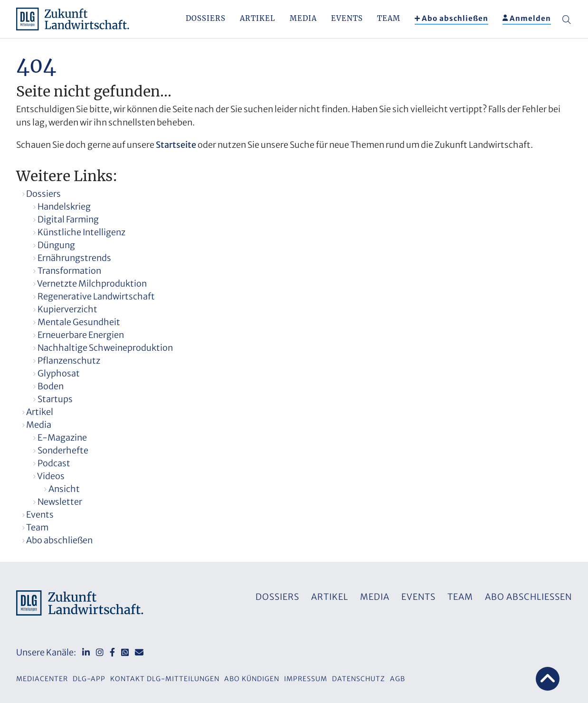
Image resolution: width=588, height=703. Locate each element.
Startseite (176, 145)
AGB (398, 679)
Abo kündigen (252, 679)
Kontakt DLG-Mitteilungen (165, 679)
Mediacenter (42, 679)
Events (347, 18)
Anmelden (530, 18)
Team (389, 18)
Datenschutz (359, 679)
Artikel (258, 18)
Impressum (306, 679)
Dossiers (206, 18)
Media (303, 18)
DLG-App (89, 679)
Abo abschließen (455, 18)
